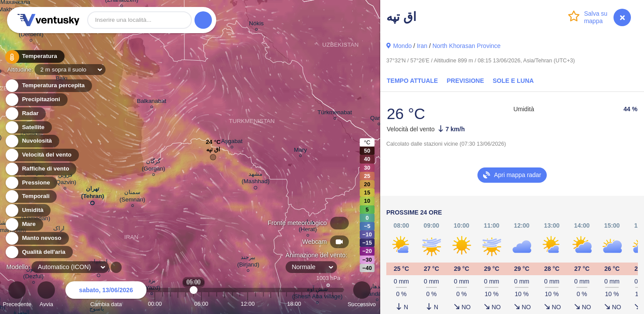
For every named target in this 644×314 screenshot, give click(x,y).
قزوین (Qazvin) (65, 180)
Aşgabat (232, 142)
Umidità (28, 210)
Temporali (31, 196)
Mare (24, 224)
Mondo (402, 46)
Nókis (256, 25)
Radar (25, 114)
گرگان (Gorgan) (153, 166)
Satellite (28, 128)
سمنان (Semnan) (132, 197)
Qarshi (379, 119)
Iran (422, 46)
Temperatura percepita (48, 86)
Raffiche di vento (41, 169)
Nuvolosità (32, 141)
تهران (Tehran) (93, 194)
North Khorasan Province (467, 46)
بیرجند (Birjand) (248, 262)
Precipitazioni (36, 100)
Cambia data (106, 295)
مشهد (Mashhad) (256, 179)
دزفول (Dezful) (33, 274)
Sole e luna (513, 81)
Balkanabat (152, 102)
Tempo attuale (412, 81)
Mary (300, 151)
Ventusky (47, 20)
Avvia (46, 295)
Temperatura (34, 56)
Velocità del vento (42, 155)
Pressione (31, 183)
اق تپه (213, 152)
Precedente (17, 295)
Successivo (362, 295)
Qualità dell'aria (39, 252)
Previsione (465, 81)
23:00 (333, 304)
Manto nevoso (37, 238)
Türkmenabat (335, 114)
